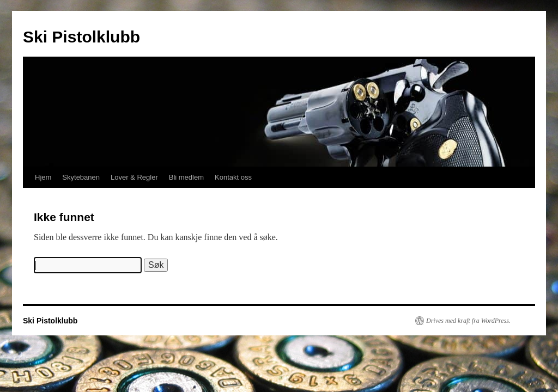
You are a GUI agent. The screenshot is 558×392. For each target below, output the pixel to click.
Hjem (43, 177)
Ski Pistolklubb (81, 37)
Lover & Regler (134, 177)
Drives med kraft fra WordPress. (468, 321)
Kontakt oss (233, 177)
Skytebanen (81, 177)
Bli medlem (186, 177)
